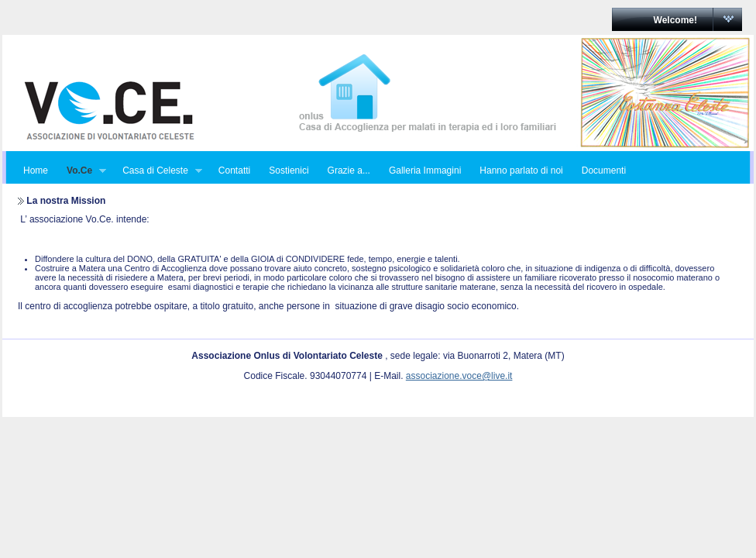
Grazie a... (349, 170)
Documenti (604, 170)
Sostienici (289, 170)
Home (36, 170)
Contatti (234, 170)
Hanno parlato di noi (521, 170)
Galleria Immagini (425, 170)
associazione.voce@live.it (459, 376)
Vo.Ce (82, 171)
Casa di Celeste (158, 171)
